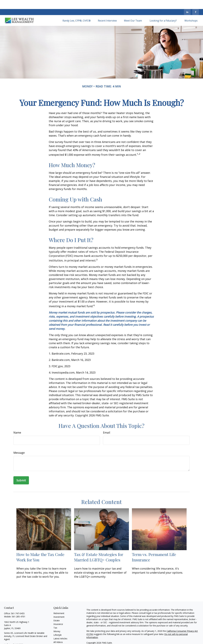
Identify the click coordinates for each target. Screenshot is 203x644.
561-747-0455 (18, 604)
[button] (77, 11)
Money (57, 622)
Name (17, 423)
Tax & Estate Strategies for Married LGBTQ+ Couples (99, 548)
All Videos (58, 633)
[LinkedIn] (187, 3)
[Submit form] (21, 471)
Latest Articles (60, 629)
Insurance (58, 615)
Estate (57, 611)
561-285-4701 (19, 608)
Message (19, 444)
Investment (59, 608)
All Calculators (60, 637)
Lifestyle (58, 626)
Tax (55, 619)
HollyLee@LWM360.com (16, 636)
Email (107, 423)
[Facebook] (196, 3)
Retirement (59, 604)
